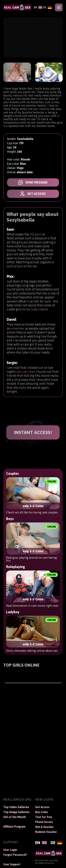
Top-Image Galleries (16, 812)
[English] (38, 7)
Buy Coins (42, 812)
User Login (10, 850)
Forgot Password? (15, 855)
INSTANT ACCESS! (33, 432)
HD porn (36, 236)
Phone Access (44, 822)
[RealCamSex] (17, 7)
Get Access (42, 807)
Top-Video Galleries (16, 807)
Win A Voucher (44, 827)
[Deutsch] (47, 7)
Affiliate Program (14, 827)
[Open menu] (59, 7)
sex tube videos (37, 313)
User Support (12, 864)
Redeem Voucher (46, 832)
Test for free (44, 817)
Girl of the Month (15, 817)
